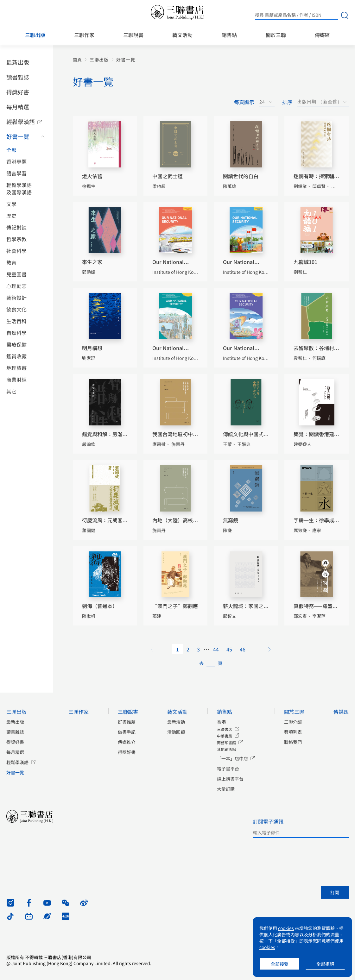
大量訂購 (226, 789)
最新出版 (18, 62)
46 (243, 649)
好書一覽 (18, 136)
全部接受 (280, 964)
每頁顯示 (244, 102)
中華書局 (225, 736)
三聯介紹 (293, 722)
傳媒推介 (127, 742)
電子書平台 (228, 769)
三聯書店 (225, 729)
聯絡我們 (293, 742)
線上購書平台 (230, 779)
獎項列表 (293, 732)
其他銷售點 (226, 749)
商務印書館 (226, 742)
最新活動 (176, 722)
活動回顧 (176, 732)
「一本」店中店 (232, 758)
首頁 (77, 60)
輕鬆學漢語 (21, 122)
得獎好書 (18, 92)
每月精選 (18, 107)
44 (216, 649)
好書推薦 (127, 722)
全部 (11, 150)
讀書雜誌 (18, 77)
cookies (286, 928)
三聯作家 (84, 35)
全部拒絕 (325, 964)
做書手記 (127, 732)
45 (229, 649)
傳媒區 (322, 35)
